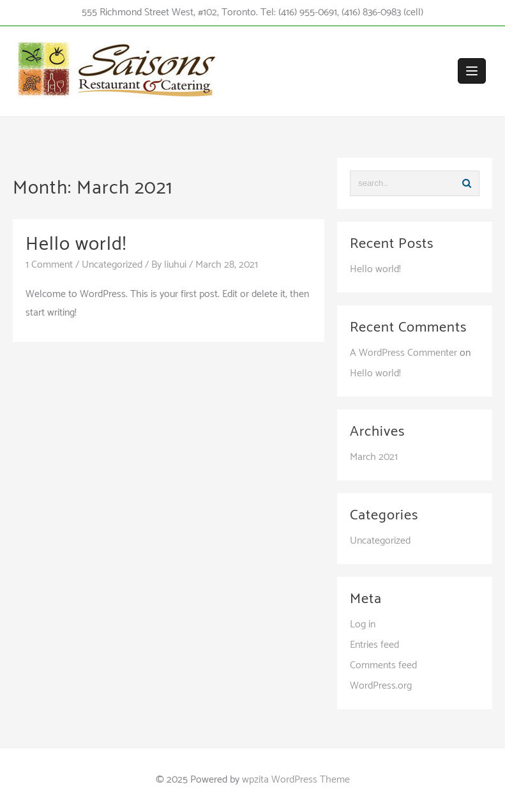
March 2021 (374, 457)
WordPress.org (381, 686)
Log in (363, 624)
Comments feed (383, 665)
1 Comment (49, 265)
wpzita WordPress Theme (296, 780)
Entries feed (374, 645)
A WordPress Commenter (403, 353)
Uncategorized (112, 265)
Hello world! (76, 244)
